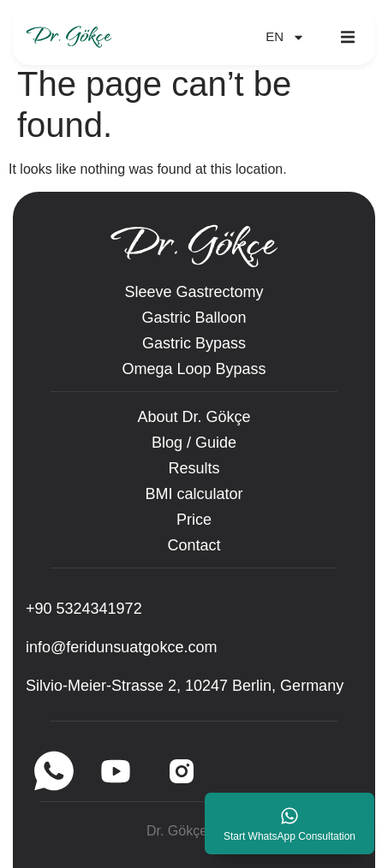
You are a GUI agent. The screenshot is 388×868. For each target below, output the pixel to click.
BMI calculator (194, 494)
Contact (194, 545)
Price (194, 520)
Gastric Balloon (194, 318)
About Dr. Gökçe (194, 417)
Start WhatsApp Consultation (290, 836)
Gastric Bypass (194, 343)
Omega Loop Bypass (194, 369)
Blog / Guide (194, 443)
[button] (347, 37)
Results (194, 468)
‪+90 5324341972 (84, 609)
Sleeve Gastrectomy (194, 292)
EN (285, 37)
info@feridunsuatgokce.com (121, 647)
